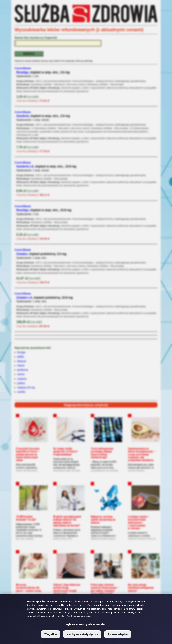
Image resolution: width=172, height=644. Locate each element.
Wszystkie (51, 634)
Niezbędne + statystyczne (82, 634)
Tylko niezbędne (118, 634)
